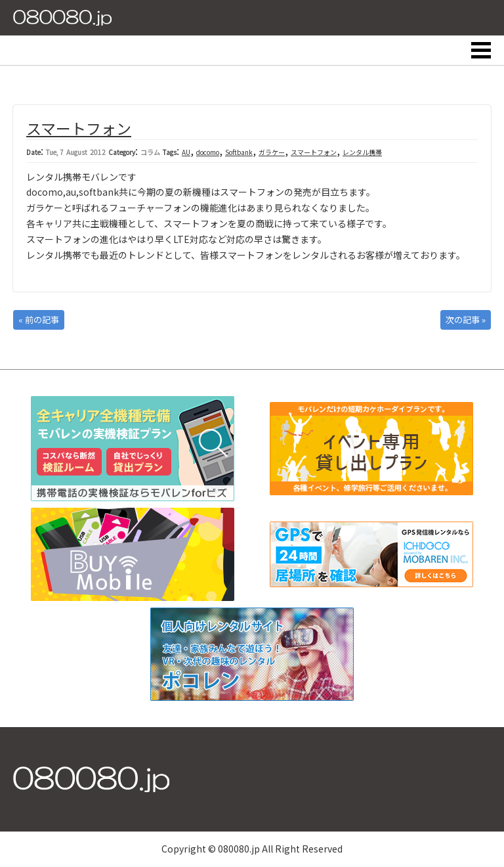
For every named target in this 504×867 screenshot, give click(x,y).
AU (186, 152)
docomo (208, 152)
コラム (150, 152)
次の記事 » (466, 320)
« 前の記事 (39, 320)
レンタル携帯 (362, 152)
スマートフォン (79, 128)
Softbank (239, 152)
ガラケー (272, 152)
